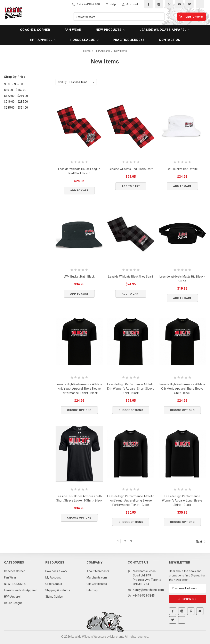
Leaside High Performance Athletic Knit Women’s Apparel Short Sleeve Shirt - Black (131, 389)
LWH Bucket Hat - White (182, 169)
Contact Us (169, 40)
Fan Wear (73, 30)
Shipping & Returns (58, 590)
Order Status (54, 584)
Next (201, 542)
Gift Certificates (97, 584)
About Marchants (98, 571)
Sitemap (92, 590)
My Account (53, 577)
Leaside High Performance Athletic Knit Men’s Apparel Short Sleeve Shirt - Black (182, 389)
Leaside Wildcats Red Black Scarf (131, 169)
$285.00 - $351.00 (16, 108)
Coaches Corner (35, 30)
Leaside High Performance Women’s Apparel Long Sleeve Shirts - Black (182, 501)
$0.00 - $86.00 (14, 84)
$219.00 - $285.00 (16, 102)
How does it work (56, 571)
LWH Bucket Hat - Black (79, 277)
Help (111, 4)
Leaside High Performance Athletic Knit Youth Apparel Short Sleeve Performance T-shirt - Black (79, 389)
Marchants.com (97, 577)
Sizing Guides (54, 597)
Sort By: (63, 82)
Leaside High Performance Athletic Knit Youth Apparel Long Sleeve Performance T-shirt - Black (131, 501)
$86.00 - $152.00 (15, 90)
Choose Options (79, 410)
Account (130, 4)
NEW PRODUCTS (110, 30)
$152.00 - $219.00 (16, 96)
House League (84, 40)
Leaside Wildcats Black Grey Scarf (131, 277)
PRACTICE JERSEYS (129, 40)
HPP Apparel (43, 40)
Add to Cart (79, 190)
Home (87, 51)
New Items (120, 51)
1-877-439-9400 (86, 4)
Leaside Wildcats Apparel (165, 30)
